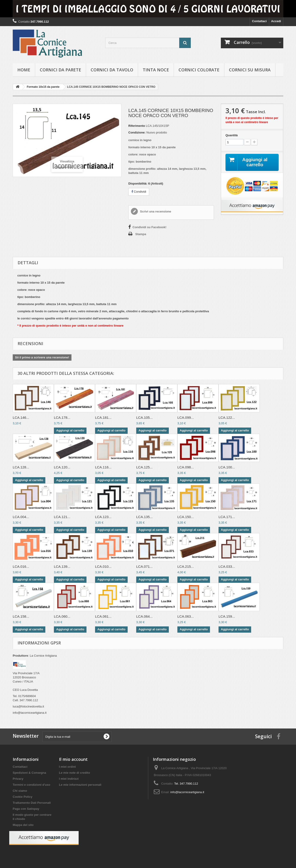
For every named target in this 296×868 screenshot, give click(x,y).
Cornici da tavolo (112, 70)
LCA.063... (186, 616)
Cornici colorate (199, 70)
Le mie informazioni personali (80, 785)
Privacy (18, 779)
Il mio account (73, 759)
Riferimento (137, 126)
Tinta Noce (156, 70)
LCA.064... (144, 616)
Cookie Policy (23, 797)
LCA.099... (186, 417)
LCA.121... (62, 517)
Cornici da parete (60, 70)
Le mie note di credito (74, 773)
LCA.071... (144, 566)
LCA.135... (144, 517)
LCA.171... (227, 517)
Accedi (276, 21)
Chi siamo (20, 791)
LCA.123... (103, 517)
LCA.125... (144, 467)
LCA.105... (144, 417)
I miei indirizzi (69, 779)
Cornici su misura (250, 70)
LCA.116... (103, 467)
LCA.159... (227, 616)
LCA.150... (186, 517)
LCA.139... (62, 566)
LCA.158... (21, 616)
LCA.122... (227, 417)
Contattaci (259, 21)
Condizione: (137, 132)
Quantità (232, 135)
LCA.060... (62, 616)
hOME (24, 70)
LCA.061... (103, 616)
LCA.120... (62, 467)
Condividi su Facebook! (150, 227)
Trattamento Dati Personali (32, 803)
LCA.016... (21, 566)
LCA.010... (103, 566)
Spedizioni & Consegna (29, 773)
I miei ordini (67, 767)
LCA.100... (227, 467)
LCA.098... (186, 467)
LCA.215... (186, 566)
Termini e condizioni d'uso (31, 785)
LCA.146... (21, 417)
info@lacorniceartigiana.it (187, 792)
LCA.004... (21, 517)
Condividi (139, 192)
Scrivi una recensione (155, 211)
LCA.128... (21, 467)
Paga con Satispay (26, 809)
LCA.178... (62, 417)
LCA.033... (227, 566)
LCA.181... (103, 417)
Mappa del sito (23, 825)
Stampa (141, 234)
